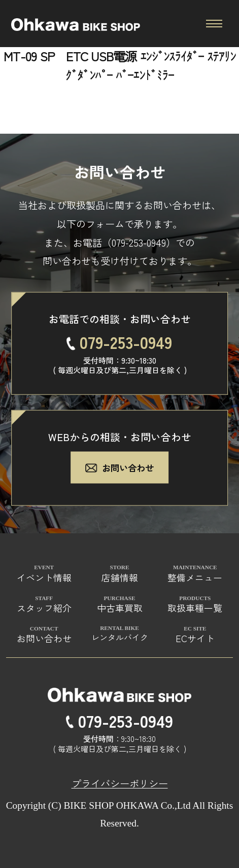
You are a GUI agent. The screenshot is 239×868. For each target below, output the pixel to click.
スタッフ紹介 (44, 608)
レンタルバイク (120, 637)
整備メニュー (195, 577)
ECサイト (195, 638)
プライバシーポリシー (120, 783)
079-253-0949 (139, 242)
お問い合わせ (119, 467)
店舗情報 (120, 577)
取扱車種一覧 (195, 608)
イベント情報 (44, 577)
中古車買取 (120, 608)
